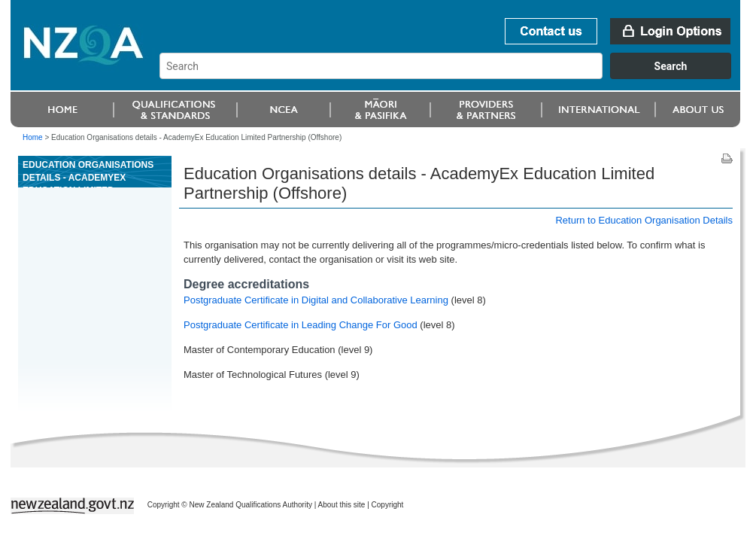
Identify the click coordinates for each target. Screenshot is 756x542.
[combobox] (452, 75)
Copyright (388, 505)
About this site (342, 505)
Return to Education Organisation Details (644, 220)
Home (33, 137)
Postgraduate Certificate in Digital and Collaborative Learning (317, 300)
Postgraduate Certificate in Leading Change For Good (301, 325)
